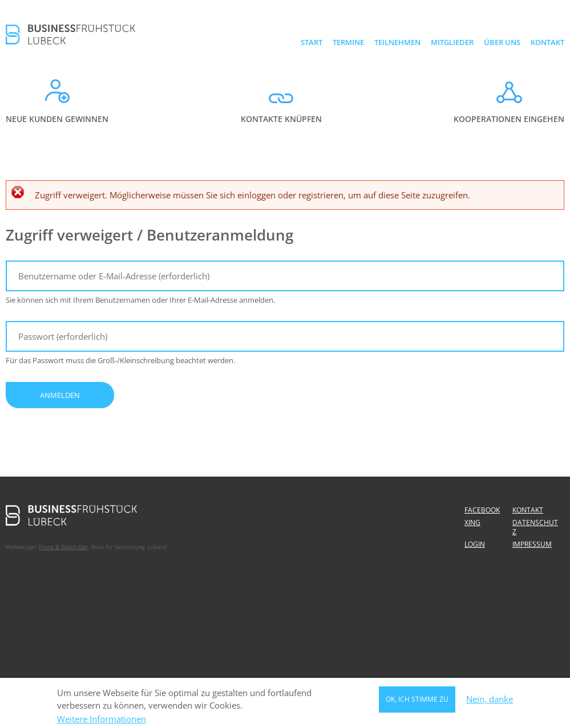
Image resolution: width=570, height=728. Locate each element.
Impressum (532, 544)
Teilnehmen (397, 42)
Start (312, 42)
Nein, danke (490, 701)
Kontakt (547, 42)
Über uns (502, 42)
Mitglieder (452, 42)
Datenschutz (535, 527)
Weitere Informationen (102, 721)
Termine (348, 42)
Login (475, 544)
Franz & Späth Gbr (63, 547)
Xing (472, 522)
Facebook (482, 510)
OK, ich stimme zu (417, 701)
